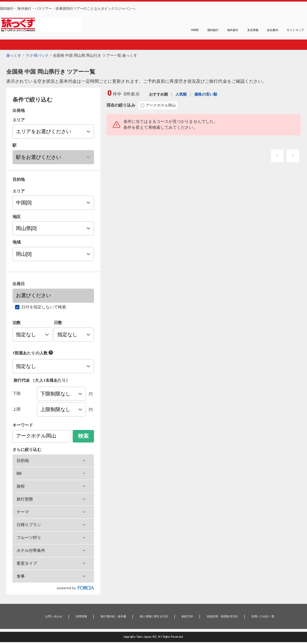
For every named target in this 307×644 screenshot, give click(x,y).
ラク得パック (37, 55)
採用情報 (81, 616)
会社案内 (273, 30)
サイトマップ (295, 30)
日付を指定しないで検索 (44, 307)
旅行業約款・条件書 (113, 616)
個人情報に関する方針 (154, 616)
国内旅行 (213, 30)
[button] (53, 461)
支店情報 (253, 30)
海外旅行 (233, 30)
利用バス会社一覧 (263, 616)
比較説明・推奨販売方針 (222, 616)
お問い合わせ (54, 616)
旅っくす (14, 55)
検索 (83, 436)
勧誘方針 (187, 616)
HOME (195, 30)
